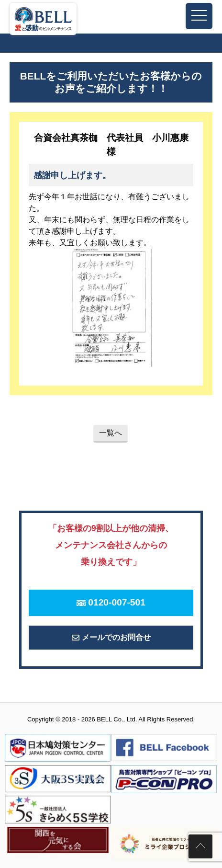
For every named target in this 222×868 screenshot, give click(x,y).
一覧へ (111, 433)
